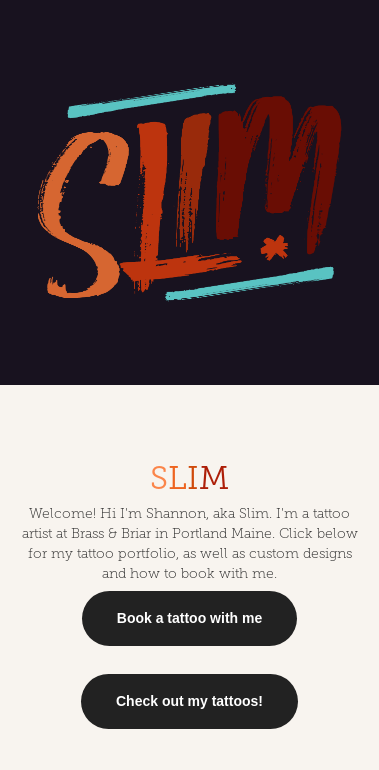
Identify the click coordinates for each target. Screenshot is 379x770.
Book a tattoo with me (189, 618)
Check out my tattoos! (189, 701)
